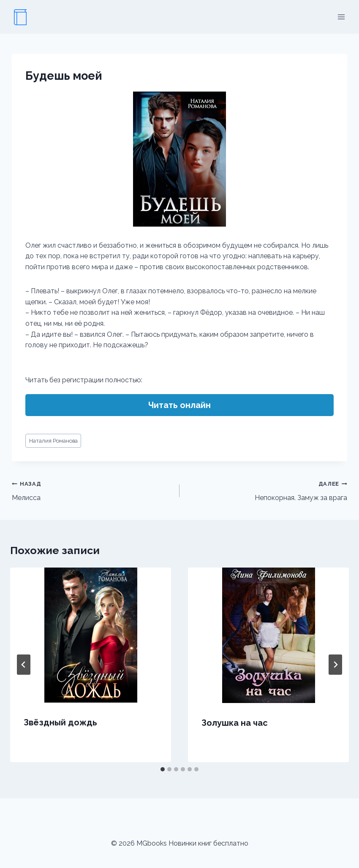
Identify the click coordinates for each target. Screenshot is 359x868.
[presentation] (91, 635)
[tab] (163, 769)
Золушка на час (235, 723)
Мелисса (92, 490)
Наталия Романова (53, 441)
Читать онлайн (179, 405)
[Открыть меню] (341, 17)
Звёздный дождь (60, 722)
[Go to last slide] (24, 665)
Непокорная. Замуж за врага (267, 490)
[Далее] (335, 665)
